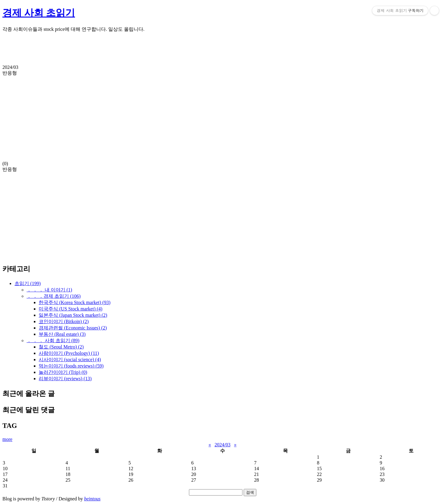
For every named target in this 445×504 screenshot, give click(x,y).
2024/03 (223, 445)
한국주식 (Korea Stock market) (75, 302)
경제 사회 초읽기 (39, 13)
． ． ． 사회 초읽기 (53, 340)
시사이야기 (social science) (70, 360)
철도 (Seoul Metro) (61, 347)
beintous (92, 499)
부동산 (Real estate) (62, 334)
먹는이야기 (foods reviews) (71, 366)
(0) (223, 115)
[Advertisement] (184, 51)
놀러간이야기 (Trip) (63, 372)
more (7, 439)
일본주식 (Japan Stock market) (73, 315)
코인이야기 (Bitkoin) (64, 321)
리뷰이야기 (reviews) (65, 379)
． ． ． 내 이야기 (49, 290)
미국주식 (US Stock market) (71, 309)
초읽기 (28, 283)
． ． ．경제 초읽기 (54, 296)
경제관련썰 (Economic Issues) (73, 328)
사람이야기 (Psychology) (69, 353)
